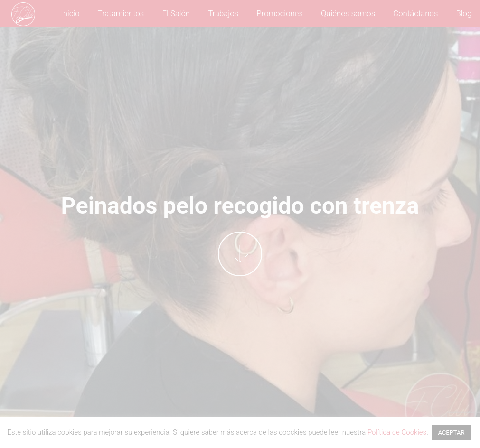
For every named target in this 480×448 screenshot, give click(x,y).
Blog (464, 13)
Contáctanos (415, 13)
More (240, 254)
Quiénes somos (348, 13)
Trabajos (223, 13)
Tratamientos (121, 13)
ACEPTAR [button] (451, 433)
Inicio (70, 13)
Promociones (280, 13)
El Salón (176, 13)
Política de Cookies (397, 432)
